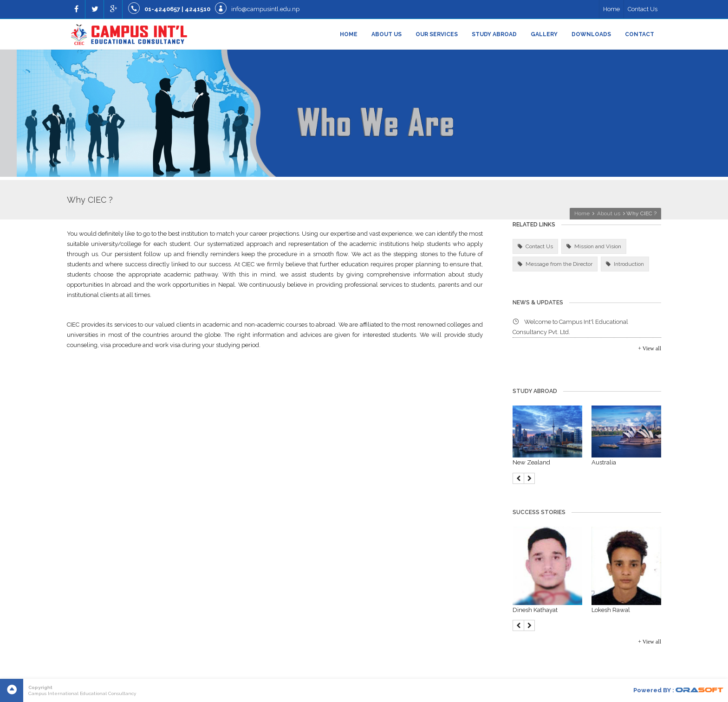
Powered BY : (678, 690)
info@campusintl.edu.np (265, 9)
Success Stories (539, 512)
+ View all (650, 348)
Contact (640, 34)
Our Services (437, 34)
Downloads (591, 34)
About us (387, 34)
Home (611, 9)
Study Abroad (494, 34)
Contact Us (643, 9)
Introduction (629, 264)
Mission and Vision (598, 246)
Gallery (544, 34)
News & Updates (538, 303)
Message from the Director (559, 264)
